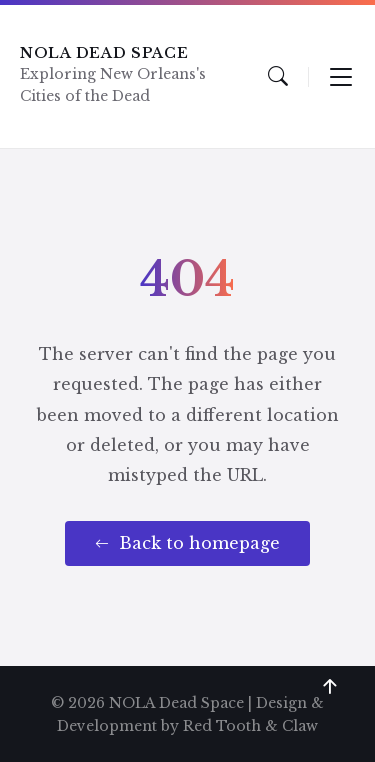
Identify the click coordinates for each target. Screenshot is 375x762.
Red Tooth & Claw (250, 726)
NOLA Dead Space (104, 53)
